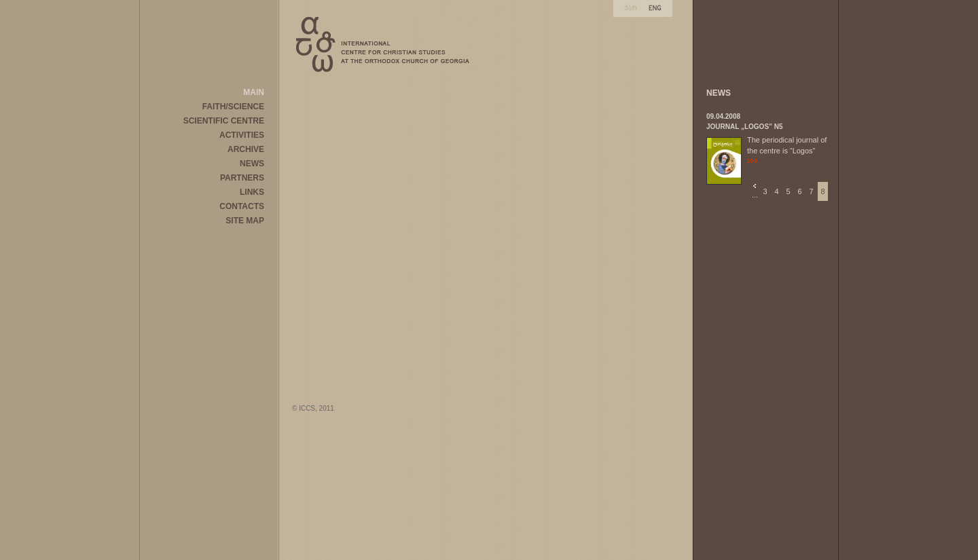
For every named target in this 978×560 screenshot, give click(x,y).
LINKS (252, 192)
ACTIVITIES (242, 135)
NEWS (252, 164)
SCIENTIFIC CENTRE (224, 121)
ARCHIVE (246, 149)
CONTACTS (242, 206)
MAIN (254, 92)
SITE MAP (245, 221)
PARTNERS (242, 178)
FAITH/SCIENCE (233, 107)
